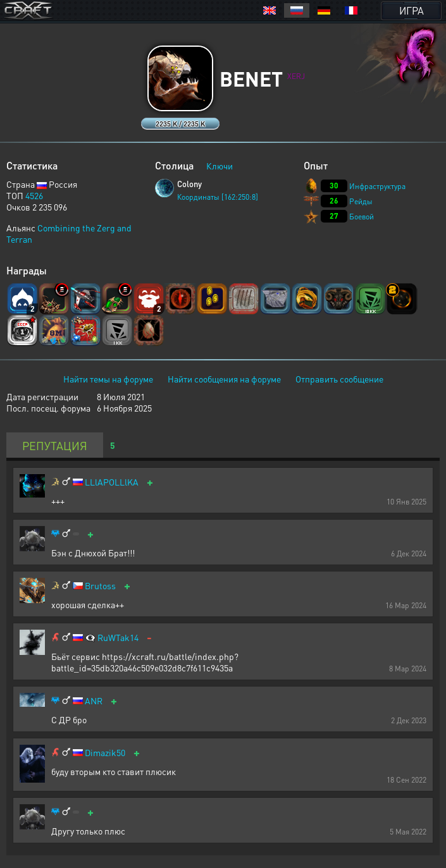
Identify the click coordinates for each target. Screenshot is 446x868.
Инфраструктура (377, 186)
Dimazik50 (105, 753)
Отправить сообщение (339, 379)
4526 (34, 195)
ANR (94, 701)
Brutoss (100, 586)
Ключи (220, 166)
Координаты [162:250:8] (218, 197)
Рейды (361, 201)
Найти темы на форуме (108, 379)
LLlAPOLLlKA (112, 482)
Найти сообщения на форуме (224, 379)
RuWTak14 (118, 638)
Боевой (362, 217)
